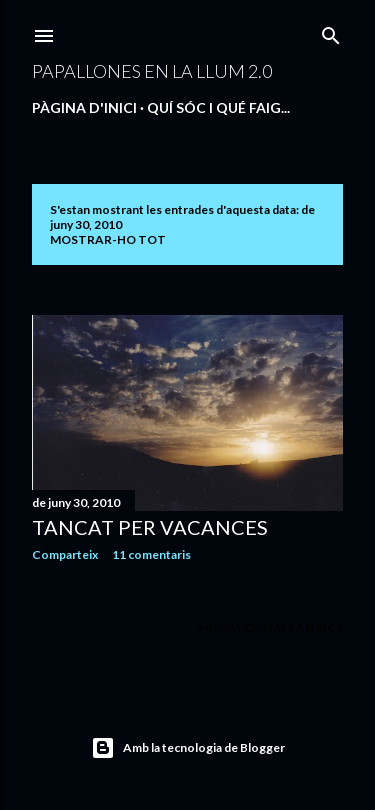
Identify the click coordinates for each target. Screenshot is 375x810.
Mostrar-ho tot (108, 239)
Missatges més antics (270, 627)
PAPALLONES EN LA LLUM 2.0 (152, 71)
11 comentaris (151, 554)
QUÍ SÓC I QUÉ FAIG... (218, 107)
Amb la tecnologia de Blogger (188, 748)
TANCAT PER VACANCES (150, 527)
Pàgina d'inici (84, 107)
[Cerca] (331, 31)
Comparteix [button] (65, 554)
